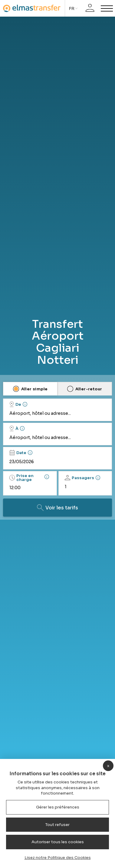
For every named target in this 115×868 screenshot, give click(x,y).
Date (18, 453)
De (15, 404)
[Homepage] (32, 8)
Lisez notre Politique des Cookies (58, 858)
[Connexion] (90, 8)
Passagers (79, 478)
